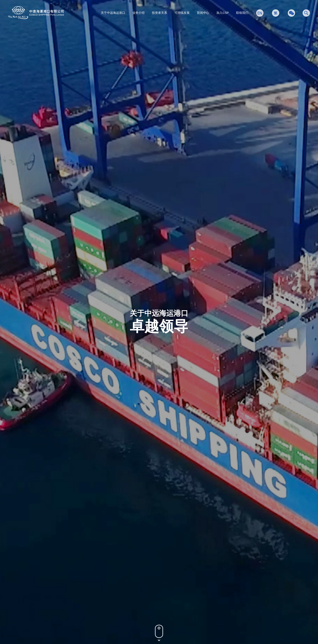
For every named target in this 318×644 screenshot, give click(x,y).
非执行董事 (108, 195)
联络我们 (242, 13)
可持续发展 (182, 13)
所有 (56, 195)
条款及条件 (248, 622)
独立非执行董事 (142, 195)
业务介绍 (139, 13)
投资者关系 (160, 13)
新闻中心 (203, 13)
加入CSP (223, 13)
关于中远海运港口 (113, 13)
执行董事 (79, 195)
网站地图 (266, 622)
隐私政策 (229, 622)
